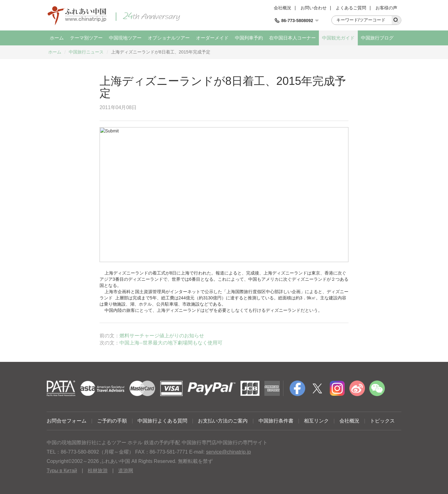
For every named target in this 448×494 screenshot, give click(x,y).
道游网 (126, 471)
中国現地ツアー (125, 38)
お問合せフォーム (67, 421)
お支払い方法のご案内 (223, 421)
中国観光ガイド (338, 38)
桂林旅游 (98, 471)
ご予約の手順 (112, 421)
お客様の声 (386, 8)
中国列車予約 (249, 38)
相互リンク (316, 421)
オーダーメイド (212, 38)
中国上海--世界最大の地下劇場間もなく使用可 (171, 343)
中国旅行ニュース (86, 52)
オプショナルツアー (169, 38)
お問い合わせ (314, 8)
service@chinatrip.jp (228, 452)
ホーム (57, 38)
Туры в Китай (62, 471)
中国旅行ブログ (377, 38)
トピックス (382, 421)
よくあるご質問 (351, 8)
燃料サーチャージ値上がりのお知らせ (162, 336)
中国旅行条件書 (276, 421)
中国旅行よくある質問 (162, 421)
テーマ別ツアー (86, 38)
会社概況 (282, 8)
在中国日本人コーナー (292, 38)
